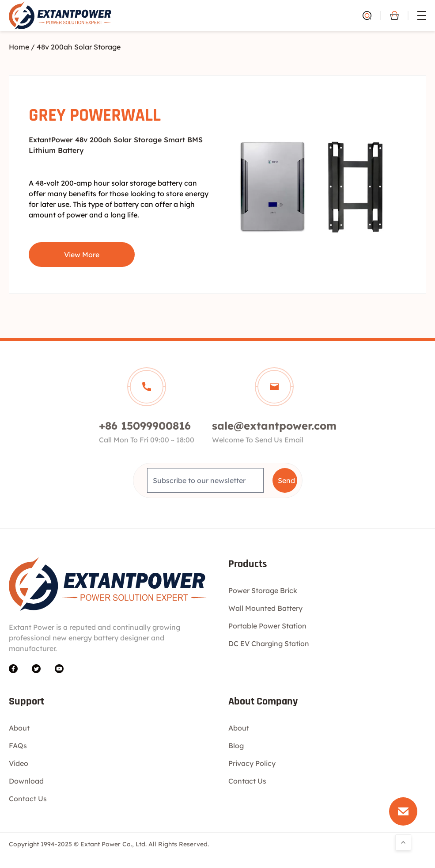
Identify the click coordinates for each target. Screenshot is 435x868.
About (19, 728)
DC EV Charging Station (269, 643)
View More (82, 255)
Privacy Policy (252, 763)
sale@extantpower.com (274, 426)
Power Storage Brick (263, 590)
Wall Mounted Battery (265, 608)
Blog (236, 746)
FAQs (18, 746)
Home (19, 47)
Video (19, 763)
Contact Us (28, 799)
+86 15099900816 (145, 426)
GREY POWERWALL (95, 116)
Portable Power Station (267, 626)
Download (26, 781)
